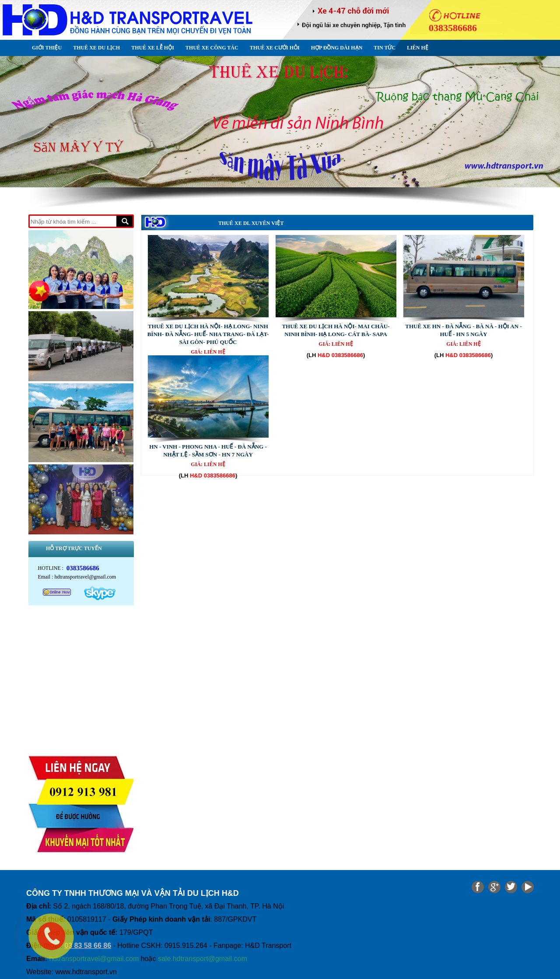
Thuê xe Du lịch (96, 48)
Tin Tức (385, 48)
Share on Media (528, 887)
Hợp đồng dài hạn (337, 48)
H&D (324, 355)
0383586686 (347, 355)
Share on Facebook (478, 887)
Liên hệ (418, 48)
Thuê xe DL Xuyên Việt (251, 223)
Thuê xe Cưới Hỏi (275, 48)
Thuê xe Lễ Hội (153, 48)
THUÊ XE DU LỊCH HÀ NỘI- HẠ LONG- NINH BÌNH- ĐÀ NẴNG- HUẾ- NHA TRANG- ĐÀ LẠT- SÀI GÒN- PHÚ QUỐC (208, 334)
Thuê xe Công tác (212, 48)
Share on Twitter (511, 887)
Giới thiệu (47, 48)
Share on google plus (494, 887)
